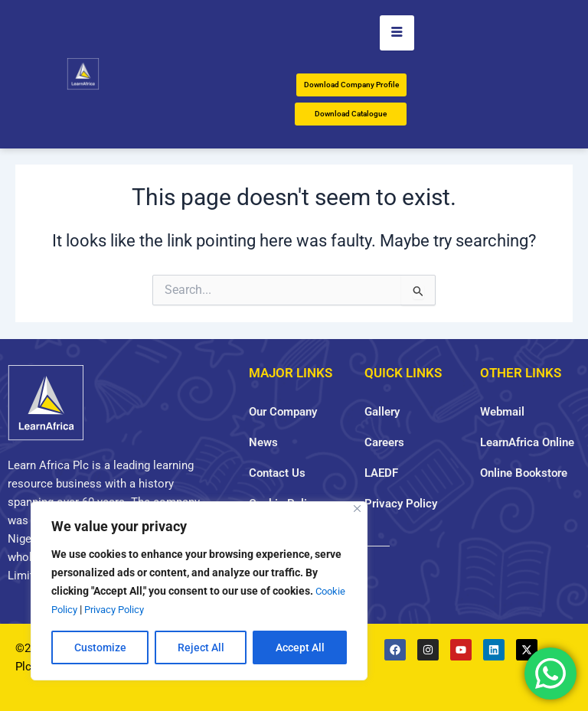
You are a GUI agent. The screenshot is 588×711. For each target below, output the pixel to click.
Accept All (300, 647)
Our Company (283, 412)
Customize (100, 647)
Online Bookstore (524, 473)
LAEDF (381, 473)
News (263, 442)
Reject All (201, 647)
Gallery (382, 412)
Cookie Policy (83, 609)
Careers (384, 442)
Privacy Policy (154, 609)
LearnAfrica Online (527, 442)
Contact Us (277, 473)
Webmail (502, 412)
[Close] (357, 509)
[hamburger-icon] (397, 33)
